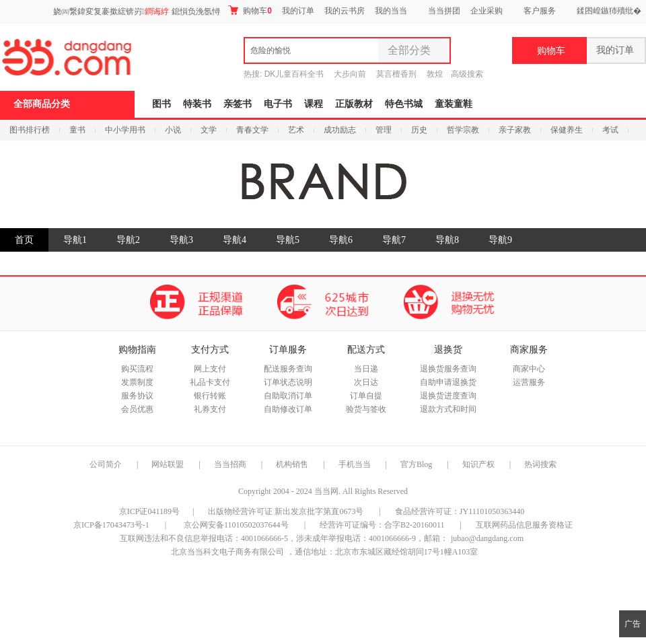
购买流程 (137, 369)
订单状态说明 (288, 382)
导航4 (235, 240)
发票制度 (137, 382)
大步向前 (350, 74)
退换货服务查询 (448, 369)
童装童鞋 (454, 104)
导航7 (394, 240)
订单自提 (366, 396)
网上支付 (210, 369)
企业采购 (487, 11)
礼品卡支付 (210, 382)
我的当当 (391, 11)
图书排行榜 (30, 130)
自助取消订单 (288, 396)
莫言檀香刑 (396, 74)
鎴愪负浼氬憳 (196, 11)
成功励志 (340, 130)
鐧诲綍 (157, 11)
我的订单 (298, 11)
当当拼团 (444, 11)
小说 (173, 130)
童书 (77, 130)
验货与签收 (366, 409)
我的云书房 (345, 11)
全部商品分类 (42, 104)
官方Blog (416, 464)
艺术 (296, 130)
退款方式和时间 (448, 409)
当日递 (366, 369)
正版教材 (354, 104)
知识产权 (479, 464)
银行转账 (210, 396)
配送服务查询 (288, 369)
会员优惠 (137, 409)
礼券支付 (210, 409)
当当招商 (230, 464)
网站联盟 (168, 464)
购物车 (250, 10)
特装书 (197, 104)
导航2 (128, 240)
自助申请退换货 (448, 382)
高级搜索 (467, 74)
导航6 (341, 240)
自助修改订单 (288, 409)
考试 (610, 130)
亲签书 (238, 104)
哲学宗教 (463, 130)
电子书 (278, 104)
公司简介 (106, 464)
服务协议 (137, 396)
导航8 (447, 240)
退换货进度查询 (448, 396)
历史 (419, 130)
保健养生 (567, 130)
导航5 (288, 240)
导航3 (181, 240)
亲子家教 (515, 130)
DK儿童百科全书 (294, 74)
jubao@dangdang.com (487, 538)
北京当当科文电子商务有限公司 (227, 552)
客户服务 (540, 11)
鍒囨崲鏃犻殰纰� (609, 11)
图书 (161, 104)
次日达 (366, 382)
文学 (209, 130)
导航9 (500, 240)
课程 (314, 104)
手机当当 (355, 464)
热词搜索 (540, 464)
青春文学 (252, 130)
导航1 (75, 240)
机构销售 (292, 464)
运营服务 (529, 382)
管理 (384, 130)
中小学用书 (125, 130)
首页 (24, 240)
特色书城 (404, 104)
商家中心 (529, 369)
